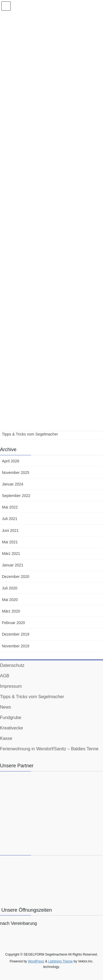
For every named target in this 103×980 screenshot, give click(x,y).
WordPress (36, 961)
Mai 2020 (10, 600)
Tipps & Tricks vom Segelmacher (30, 434)
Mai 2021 (10, 542)
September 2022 (16, 496)
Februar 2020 (13, 623)
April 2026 (11, 461)
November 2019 (16, 646)
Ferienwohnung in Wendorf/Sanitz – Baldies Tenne (49, 749)
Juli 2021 (10, 519)
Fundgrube (11, 718)
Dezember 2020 (16, 577)
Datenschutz (12, 665)
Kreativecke (12, 728)
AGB (5, 676)
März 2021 (11, 554)
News (5, 707)
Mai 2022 (10, 507)
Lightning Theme (60, 961)
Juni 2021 (10, 530)
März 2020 (11, 611)
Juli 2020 (10, 588)
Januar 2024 (13, 484)
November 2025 (16, 473)
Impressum (11, 686)
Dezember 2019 (16, 634)
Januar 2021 (13, 565)
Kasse (6, 738)
